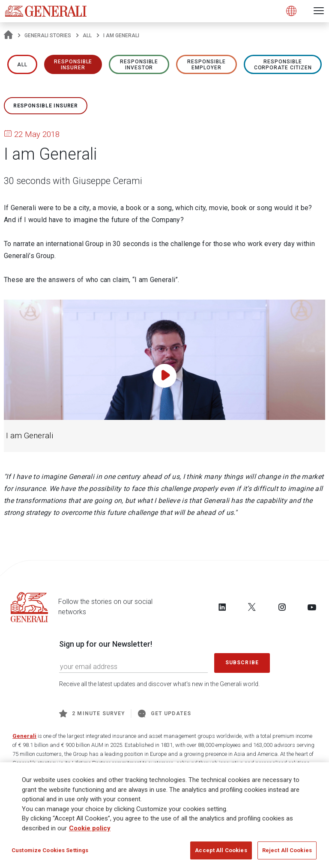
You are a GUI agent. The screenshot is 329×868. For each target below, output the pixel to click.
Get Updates (164, 713)
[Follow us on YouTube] (312, 607)
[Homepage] (8, 36)
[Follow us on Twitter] (252, 607)
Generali (24, 736)
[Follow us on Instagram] (282, 607)
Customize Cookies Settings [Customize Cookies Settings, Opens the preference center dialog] (50, 852)
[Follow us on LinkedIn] (222, 607)
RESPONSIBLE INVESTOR (139, 65)
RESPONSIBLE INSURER (73, 65)
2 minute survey (92, 713)
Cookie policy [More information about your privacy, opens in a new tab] (90, 829)
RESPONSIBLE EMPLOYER (206, 65)
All (87, 36)
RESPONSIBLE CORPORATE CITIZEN (283, 65)
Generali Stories (48, 36)
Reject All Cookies (287, 852)
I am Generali (30, 436)
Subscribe (242, 663)
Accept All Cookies (221, 852)
